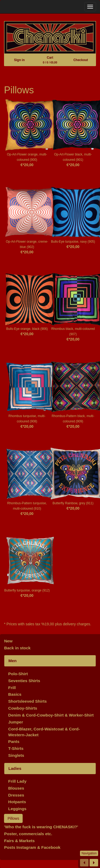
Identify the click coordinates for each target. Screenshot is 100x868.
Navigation (89, 853)
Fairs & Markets (19, 841)
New (8, 641)
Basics (15, 694)
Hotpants (17, 802)
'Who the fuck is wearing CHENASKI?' (41, 827)
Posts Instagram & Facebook (32, 847)
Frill (12, 688)
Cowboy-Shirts (23, 708)
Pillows (13, 818)
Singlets (16, 755)
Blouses (16, 788)
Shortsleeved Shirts (28, 701)
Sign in (19, 60)
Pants (14, 741)
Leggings (17, 809)
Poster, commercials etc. (28, 834)
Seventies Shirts (24, 681)
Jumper (16, 722)
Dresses (16, 795)
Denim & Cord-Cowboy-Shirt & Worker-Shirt (51, 715)
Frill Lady (17, 781)
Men (12, 661)
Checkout (81, 60)
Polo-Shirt (18, 674)
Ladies (15, 768)
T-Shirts (16, 748)
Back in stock (17, 648)
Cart (50, 60)
